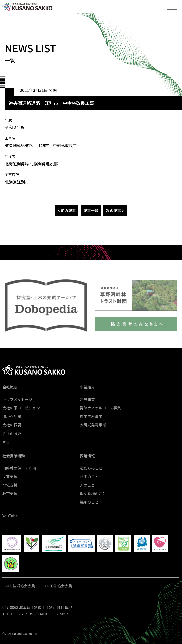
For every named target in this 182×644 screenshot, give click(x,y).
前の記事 (67, 211)
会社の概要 (12, 425)
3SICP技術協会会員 (19, 586)
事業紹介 (87, 387)
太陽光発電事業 (93, 425)
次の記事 (115, 211)
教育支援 (10, 493)
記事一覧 (91, 211)
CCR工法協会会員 (57, 586)
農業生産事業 (91, 416)
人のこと (87, 485)
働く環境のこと (93, 493)
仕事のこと (89, 476)
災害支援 (10, 476)
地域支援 (10, 485)
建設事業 (87, 399)
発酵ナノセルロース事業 (100, 408)
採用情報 (87, 456)
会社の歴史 (12, 433)
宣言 (6, 442)
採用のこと (89, 502)
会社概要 (10, 387)
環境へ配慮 (12, 416)
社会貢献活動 (14, 456)
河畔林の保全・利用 (19, 468)
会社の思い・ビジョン (21, 408)
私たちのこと (91, 468)
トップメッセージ (17, 399)
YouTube (10, 516)
